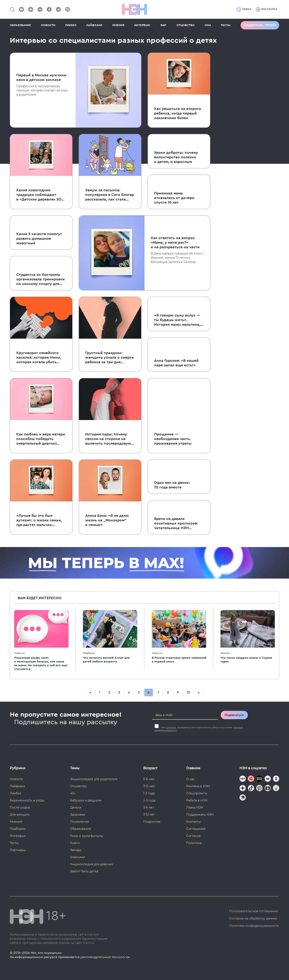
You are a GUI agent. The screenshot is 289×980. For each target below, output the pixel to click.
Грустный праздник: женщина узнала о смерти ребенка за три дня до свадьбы (110, 358)
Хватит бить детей (84, 871)
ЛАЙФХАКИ (94, 25)
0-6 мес (149, 779)
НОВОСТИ (48, 25)
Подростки (152, 822)
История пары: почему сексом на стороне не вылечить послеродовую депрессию (108, 439)
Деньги (76, 807)
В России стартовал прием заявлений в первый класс (179, 660)
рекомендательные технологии (105, 957)
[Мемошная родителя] (259, 779)
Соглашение (196, 829)
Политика (194, 843)
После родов (20, 807)
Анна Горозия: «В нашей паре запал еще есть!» (176, 363)
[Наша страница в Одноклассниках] (49, 9)
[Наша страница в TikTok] (251, 789)
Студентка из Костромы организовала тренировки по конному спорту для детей (41, 279)
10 (188, 692)
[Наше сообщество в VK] (40, 9)
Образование (81, 829)
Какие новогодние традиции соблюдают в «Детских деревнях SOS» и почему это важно (41, 195)
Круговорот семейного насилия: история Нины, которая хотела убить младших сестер (39, 358)
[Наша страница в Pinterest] (67, 9)
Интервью (18, 836)
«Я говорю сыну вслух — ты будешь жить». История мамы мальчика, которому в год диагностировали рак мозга (177, 320)
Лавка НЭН (195, 807)
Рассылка (266, 9)
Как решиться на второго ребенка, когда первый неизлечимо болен (178, 113)
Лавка (244, 9)
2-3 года (149, 800)
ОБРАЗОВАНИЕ (20, 25)
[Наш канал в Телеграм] (58, 9)
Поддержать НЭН (200, 815)
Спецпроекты (197, 793)
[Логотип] (134, 9)
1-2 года (149, 793)
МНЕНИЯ (118, 25)
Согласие (194, 836)
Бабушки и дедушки (86, 800)
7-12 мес (149, 786)
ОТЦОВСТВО (186, 25)
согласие (171, 728)
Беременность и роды (27, 800)
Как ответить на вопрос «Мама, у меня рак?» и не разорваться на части (175, 242)
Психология (79, 822)
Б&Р (163, 25)
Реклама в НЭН (198, 786)
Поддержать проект (260, 25)
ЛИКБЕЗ (71, 25)
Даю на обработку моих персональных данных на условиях (199, 729)
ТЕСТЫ (226, 25)
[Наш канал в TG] (243, 779)
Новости (19, 653)
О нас (191, 779)
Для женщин (20, 815)
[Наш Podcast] (276, 789)
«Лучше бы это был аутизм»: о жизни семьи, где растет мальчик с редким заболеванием (39, 520)
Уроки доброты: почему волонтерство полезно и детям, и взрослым (176, 157)
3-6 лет (149, 807)
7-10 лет (149, 815)
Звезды (76, 850)
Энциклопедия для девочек (92, 864)
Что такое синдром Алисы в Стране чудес (246, 660)
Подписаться (234, 715)
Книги (75, 843)
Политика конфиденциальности (254, 926)
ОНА (208, 25)
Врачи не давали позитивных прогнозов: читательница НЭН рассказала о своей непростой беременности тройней (178, 523)
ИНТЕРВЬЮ (142, 25)
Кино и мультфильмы (87, 836)
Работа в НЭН (197, 800)
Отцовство (79, 786)
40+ (73, 793)
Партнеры (18, 850)
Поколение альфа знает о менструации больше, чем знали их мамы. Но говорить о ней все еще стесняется (41, 663)
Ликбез (15, 793)
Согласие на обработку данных (253, 918)
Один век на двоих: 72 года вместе (172, 485)
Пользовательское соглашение (254, 911)
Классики (78, 857)
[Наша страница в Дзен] (31, 9)
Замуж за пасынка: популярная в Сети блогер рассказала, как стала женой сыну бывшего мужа (110, 195)
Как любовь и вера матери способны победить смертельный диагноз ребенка (41, 439)
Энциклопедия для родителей (94, 779)
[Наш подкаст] (243, 798)
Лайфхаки (17, 786)
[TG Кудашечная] (251, 779)
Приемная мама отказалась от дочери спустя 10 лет (174, 198)
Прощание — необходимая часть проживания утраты (173, 439)
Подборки (89, 653)
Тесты (14, 843)
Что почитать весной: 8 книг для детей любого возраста (106, 660)
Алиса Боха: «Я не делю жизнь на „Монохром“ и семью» (107, 520)
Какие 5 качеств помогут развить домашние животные (39, 238)
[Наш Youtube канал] (22, 9)
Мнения (225, 653)
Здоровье (78, 815)
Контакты (193, 822)
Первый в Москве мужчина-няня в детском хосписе (42, 77)
